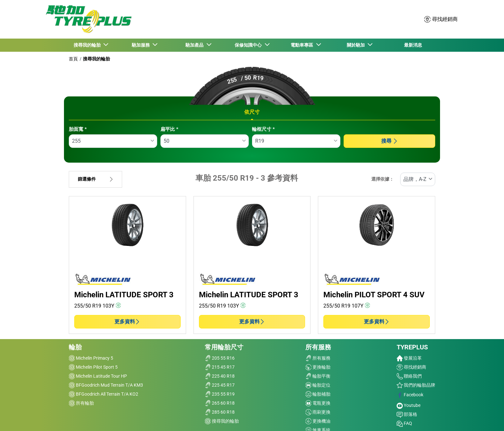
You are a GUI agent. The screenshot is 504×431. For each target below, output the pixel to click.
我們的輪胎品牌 (416, 385)
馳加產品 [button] (195, 45)
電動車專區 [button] (303, 45)
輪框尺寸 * (263, 129)
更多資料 (127, 322)
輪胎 (75, 347)
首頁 (73, 59)
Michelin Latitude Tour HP (98, 376)
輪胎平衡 (318, 376)
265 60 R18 (220, 403)
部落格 (407, 414)
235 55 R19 (220, 394)
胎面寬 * (78, 129)
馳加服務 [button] (142, 45)
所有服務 (318, 347)
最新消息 (413, 45)
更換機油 (318, 421)
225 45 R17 (220, 385)
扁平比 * (169, 129)
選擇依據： (382, 179)
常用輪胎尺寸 (224, 347)
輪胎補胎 (318, 394)
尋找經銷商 (411, 367)
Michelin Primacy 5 (91, 358)
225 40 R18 (220, 376)
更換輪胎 (318, 367)
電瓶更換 (318, 403)
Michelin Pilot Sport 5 (93, 367)
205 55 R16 (220, 358)
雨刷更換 (318, 412)
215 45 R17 (220, 367)
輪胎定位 (318, 385)
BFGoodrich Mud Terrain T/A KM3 (106, 385)
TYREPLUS (412, 347)
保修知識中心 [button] (249, 45)
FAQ (404, 423)
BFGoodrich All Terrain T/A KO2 (104, 394)
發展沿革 (409, 358)
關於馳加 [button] (356, 45)
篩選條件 (95, 179)
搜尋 (390, 141)
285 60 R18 (220, 412)
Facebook (410, 395)
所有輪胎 (81, 403)
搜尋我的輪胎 (96, 59)
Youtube (409, 405)
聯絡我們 (409, 376)
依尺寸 (252, 112)
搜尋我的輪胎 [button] (88, 45)
